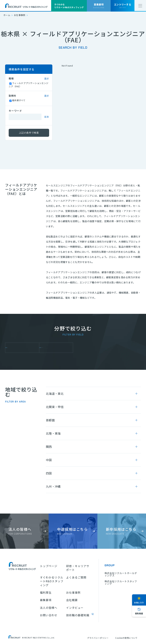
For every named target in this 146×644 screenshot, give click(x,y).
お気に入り (139, 602)
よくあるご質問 (76, 577)
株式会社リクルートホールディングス (121, 574)
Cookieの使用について (126, 638)
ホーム (7, 15)
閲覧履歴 (139, 613)
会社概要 (72, 600)
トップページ (49, 566)
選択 (46, 79)
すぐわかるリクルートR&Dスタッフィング (52, 581)
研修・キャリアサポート (78, 568)
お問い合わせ (49, 615)
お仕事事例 (20, 15)
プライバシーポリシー (98, 638)
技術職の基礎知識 (78, 615)
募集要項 (46, 600)
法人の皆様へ (49, 608)
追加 (46, 117)
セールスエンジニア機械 (23, 348)
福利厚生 (46, 592)
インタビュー (75, 608)
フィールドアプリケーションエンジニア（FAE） (57, 348)
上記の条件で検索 (29, 133)
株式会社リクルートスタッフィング (121, 582)
